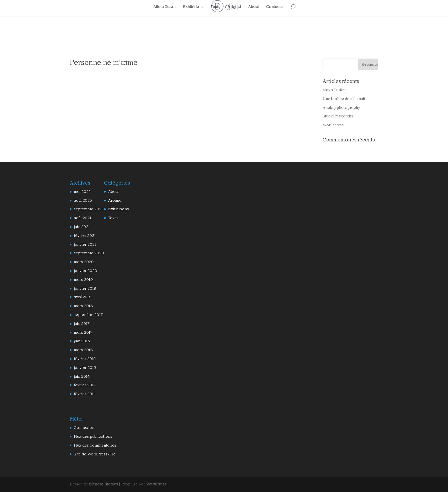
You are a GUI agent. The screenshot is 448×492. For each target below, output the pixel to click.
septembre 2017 (86, 315)
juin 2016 (81, 341)
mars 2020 (82, 262)
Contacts (273, 7)
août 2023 (82, 200)
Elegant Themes (101, 484)
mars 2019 (82, 280)
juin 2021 (81, 227)
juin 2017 (81, 324)
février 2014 (84, 385)
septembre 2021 (86, 209)
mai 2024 (81, 192)
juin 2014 (81, 376)
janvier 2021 (84, 244)
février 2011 (83, 394)
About (253, 7)
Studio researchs (336, 116)
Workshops (332, 125)
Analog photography (339, 108)
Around (233, 7)
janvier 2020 (84, 271)
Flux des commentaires (92, 445)
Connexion (82, 428)
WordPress (147, 484)
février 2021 (84, 236)
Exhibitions (193, 7)
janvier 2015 (84, 368)
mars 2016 (82, 350)
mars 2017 (82, 332)
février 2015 (84, 359)
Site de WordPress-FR (91, 454)
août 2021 (82, 218)
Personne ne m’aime (100, 62)
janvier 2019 (84, 288)
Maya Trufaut (334, 90)
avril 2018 (82, 297)
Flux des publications (91, 436)
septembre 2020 (86, 253)
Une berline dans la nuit (342, 99)
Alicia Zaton (166, 7)
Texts (215, 7)
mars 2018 (82, 306)
